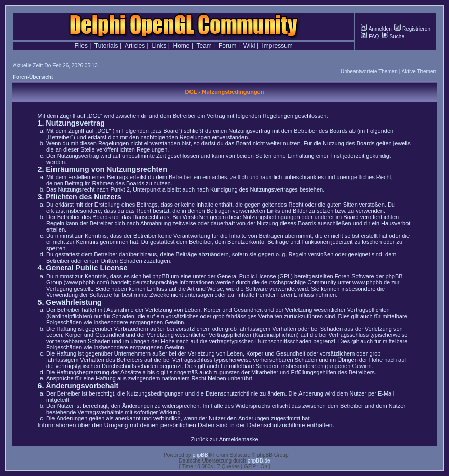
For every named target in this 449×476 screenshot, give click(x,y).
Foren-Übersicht (33, 77)
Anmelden (376, 29)
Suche (393, 37)
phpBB (200, 455)
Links (159, 46)
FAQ (370, 37)
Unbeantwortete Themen (369, 71)
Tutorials (106, 46)
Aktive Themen (419, 71)
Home (182, 46)
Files (81, 46)
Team (204, 46)
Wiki (249, 46)
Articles (135, 46)
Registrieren (412, 29)
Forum (228, 46)
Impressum (277, 46)
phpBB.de (259, 461)
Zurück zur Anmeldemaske (224, 439)
